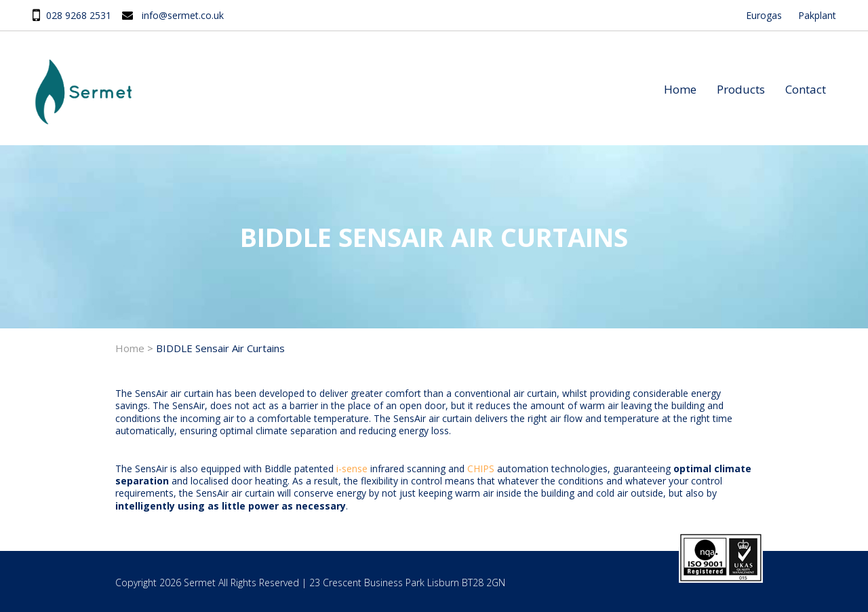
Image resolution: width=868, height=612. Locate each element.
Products (741, 89)
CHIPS (481, 468)
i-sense (352, 468)
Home (680, 89)
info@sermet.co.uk (183, 15)
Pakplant (817, 15)
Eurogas (764, 15)
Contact (806, 89)
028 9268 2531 (79, 15)
